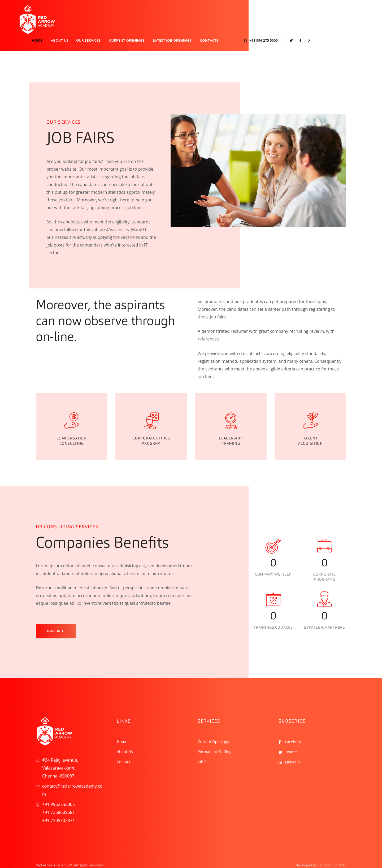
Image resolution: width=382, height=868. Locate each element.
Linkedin (293, 748)
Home (123, 728)
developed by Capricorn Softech (320, 851)
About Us (126, 738)
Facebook (294, 728)
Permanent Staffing (217, 738)
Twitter (292, 738)
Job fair (205, 748)
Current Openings (215, 728)
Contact (124, 748)
